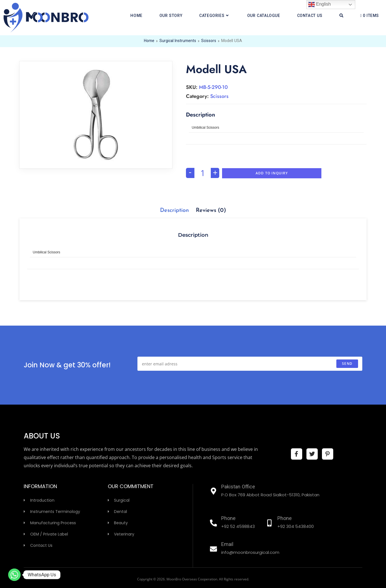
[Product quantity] (203, 173)
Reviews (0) (211, 210)
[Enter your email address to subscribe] (250, 364)
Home (149, 41)
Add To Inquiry (272, 173)
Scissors (209, 41)
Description (174, 210)
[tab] (174, 210)
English (320, 5)
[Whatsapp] (14, 575)
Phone (228, 519)
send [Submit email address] (347, 364)
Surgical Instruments (178, 41)
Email (227, 545)
